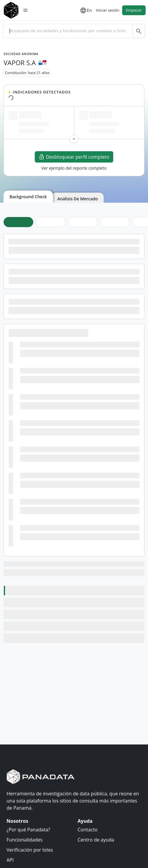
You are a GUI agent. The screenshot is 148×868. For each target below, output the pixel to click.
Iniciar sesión (108, 10)
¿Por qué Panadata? (28, 830)
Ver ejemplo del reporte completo (74, 168)
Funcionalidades (25, 840)
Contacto (88, 830)
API (10, 860)
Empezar (134, 10)
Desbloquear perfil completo (74, 157)
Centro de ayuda (96, 840)
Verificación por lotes (30, 850)
